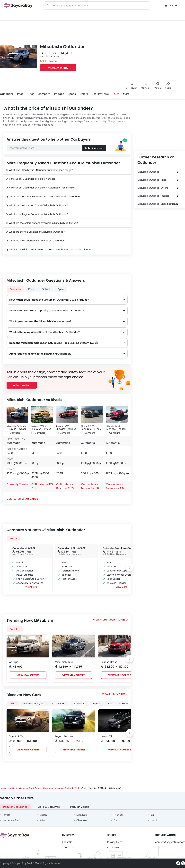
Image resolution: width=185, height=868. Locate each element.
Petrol (13, 539)
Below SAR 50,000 (34, 703)
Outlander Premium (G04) (118, 548)
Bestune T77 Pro (39, 426)
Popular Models (80, 807)
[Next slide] (130, 568)
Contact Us (68, 847)
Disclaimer (113, 847)
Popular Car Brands (15, 807)
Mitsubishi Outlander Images (153, 196)
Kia (152, 815)
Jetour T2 (106, 736)
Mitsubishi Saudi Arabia (30, 788)
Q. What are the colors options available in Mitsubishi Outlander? (42, 223)
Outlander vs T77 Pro (42, 486)
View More (31, 587)
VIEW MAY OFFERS (58, 68)
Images (59, 94)
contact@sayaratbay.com (170, 842)
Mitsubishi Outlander (16, 426)
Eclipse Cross (109, 662)
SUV (13, 703)
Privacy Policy (115, 842)
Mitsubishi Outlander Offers (153, 188)
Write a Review (22, 385)
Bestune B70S (63, 426)
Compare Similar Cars (21, 499)
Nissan (43, 815)
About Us (67, 842)
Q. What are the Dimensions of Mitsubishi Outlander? (35, 241)
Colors (84, 94)
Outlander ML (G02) (24, 548)
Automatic (80, 703)
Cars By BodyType (49, 807)
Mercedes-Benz (11, 820)
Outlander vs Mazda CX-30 (90, 486)
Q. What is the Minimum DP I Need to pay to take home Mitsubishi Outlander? (49, 249)
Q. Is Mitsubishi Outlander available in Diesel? (31, 179)
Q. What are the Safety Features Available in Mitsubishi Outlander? (43, 196)
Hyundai (118, 815)
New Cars (12, 788)
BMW (42, 820)
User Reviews (100, 94)
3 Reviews (53, 61)
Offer (31, 94)
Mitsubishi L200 (64, 662)
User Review (132, 86)
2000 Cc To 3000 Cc (120, 703)
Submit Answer (94, 148)
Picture (46, 289)
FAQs (116, 94)
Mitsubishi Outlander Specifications (157, 204)
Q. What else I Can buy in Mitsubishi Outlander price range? (39, 170)
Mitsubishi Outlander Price (152, 180)
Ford (116, 820)
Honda (154, 820)
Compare (146, 88)
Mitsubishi (82, 815)
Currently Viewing (18, 484)
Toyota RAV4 (17, 736)
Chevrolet (82, 820)
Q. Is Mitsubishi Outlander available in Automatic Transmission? (41, 188)
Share (168, 86)
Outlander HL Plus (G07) (71, 548)
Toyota (6, 815)
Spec (61, 289)
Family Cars (59, 703)
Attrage (14, 662)
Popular (15, 629)
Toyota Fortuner (65, 736)
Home (3, 788)
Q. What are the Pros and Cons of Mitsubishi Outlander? (37, 205)
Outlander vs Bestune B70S (65, 486)
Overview (15, 289)
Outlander (7, 94)
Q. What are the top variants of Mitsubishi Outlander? (36, 232)
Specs (72, 94)
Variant (158, 86)
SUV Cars (119, 694)
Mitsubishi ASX (113, 426)
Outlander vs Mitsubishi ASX (115, 486)
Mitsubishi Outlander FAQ (67, 788)
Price (20, 94)
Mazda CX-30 (88, 426)
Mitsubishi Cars (115, 620)
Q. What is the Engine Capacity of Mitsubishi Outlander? (37, 214)
